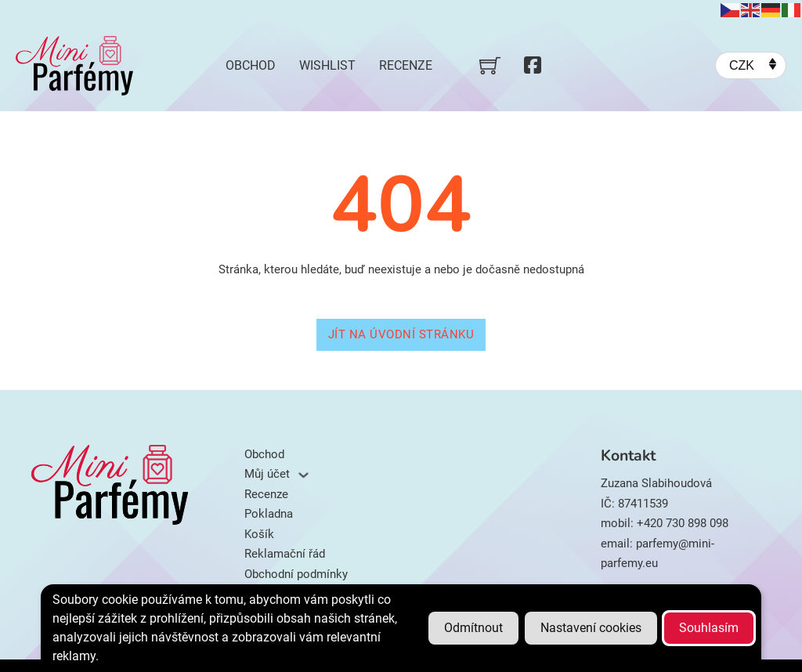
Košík (259, 534)
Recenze (406, 65)
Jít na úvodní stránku (401, 334)
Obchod (251, 65)
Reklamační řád (285, 554)
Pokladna (269, 514)
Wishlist (327, 65)
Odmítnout (473, 628)
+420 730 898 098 (683, 523)
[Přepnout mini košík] (490, 65)
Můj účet (267, 474)
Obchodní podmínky (296, 574)
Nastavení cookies (591, 628)
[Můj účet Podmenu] (303, 475)
